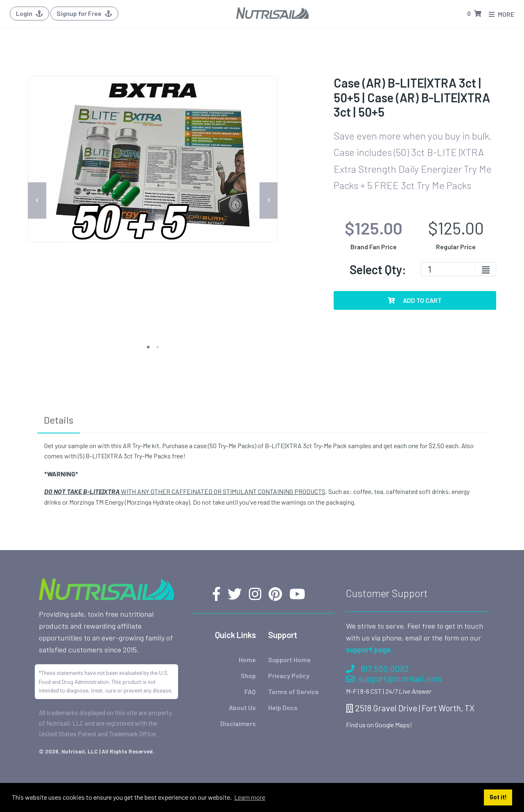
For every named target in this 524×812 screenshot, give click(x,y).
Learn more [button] (250, 797)
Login (29, 13)
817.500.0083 (377, 642)
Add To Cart (415, 300)
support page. (369, 623)
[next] (269, 200)
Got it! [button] (498, 797)
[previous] (37, 200)
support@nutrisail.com (394, 651)
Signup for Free (84, 13)
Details (59, 420)
